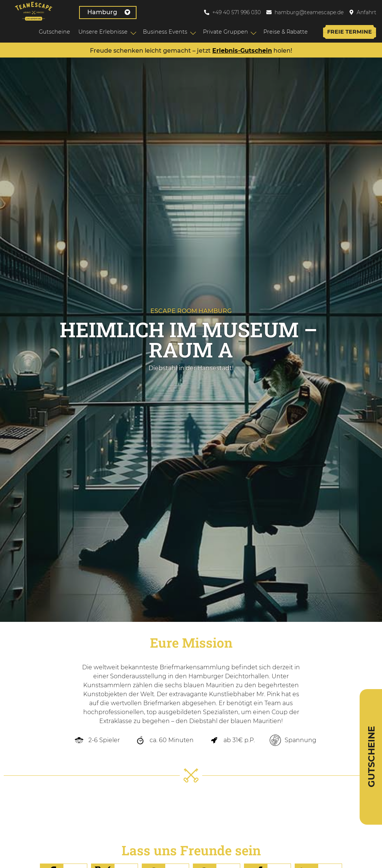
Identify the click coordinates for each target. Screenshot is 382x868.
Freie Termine (348, 32)
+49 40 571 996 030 (237, 12)
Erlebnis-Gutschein (242, 51)
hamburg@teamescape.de (309, 12)
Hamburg (93, 12)
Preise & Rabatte (284, 32)
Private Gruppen (224, 32)
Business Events (164, 32)
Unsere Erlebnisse (101, 32)
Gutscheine (53, 32)
